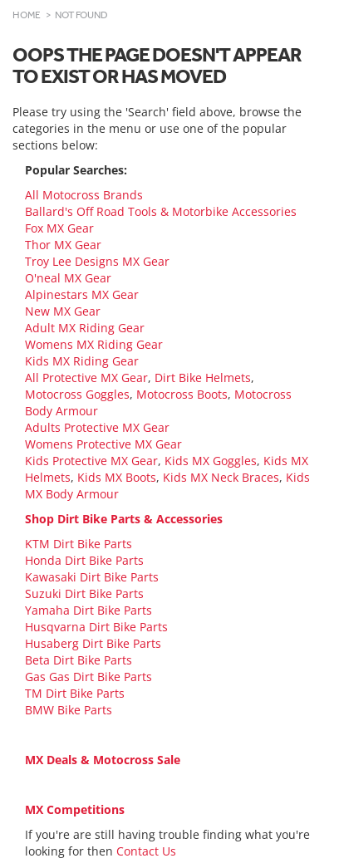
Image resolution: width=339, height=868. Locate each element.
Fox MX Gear (59, 228)
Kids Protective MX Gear (91, 461)
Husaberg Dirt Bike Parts (93, 643)
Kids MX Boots (117, 477)
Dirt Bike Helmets (203, 378)
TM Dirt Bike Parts (75, 693)
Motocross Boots (182, 394)
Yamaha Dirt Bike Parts (88, 610)
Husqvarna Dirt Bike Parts (96, 627)
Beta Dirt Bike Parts (79, 660)
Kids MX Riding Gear (82, 361)
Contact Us (146, 851)
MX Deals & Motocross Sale (103, 760)
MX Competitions (75, 809)
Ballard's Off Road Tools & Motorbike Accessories (161, 211)
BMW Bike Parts (69, 710)
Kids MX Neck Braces (221, 477)
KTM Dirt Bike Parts (79, 544)
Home (27, 15)
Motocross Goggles (77, 394)
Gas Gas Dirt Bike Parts (88, 677)
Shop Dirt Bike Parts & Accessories (124, 519)
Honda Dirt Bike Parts (84, 560)
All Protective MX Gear (86, 378)
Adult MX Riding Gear (85, 328)
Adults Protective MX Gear (97, 427)
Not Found (81, 15)
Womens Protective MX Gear (103, 444)
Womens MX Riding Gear (94, 344)
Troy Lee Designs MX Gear (97, 261)
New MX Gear (63, 311)
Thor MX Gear (63, 245)
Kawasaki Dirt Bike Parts (92, 577)
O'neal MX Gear (68, 278)
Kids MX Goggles (211, 461)
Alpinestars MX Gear (82, 294)
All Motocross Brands (84, 195)
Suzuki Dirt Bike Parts (84, 593)
